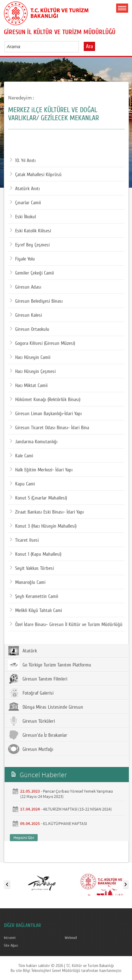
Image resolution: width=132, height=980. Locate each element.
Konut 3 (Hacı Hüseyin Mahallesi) (43, 526)
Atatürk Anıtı (25, 189)
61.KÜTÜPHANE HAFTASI (65, 823)
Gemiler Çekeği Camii (32, 273)
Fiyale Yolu (22, 259)
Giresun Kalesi (26, 315)
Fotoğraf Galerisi (31, 693)
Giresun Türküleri (32, 721)
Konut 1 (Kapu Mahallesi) (36, 554)
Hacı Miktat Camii (29, 386)
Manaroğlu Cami (28, 582)
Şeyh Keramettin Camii (34, 597)
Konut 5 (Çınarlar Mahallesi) (38, 498)
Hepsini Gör (24, 837)
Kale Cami (21, 456)
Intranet (10, 938)
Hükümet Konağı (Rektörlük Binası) (45, 400)
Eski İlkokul (23, 217)
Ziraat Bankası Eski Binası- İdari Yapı (47, 512)
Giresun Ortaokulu (30, 329)
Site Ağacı (11, 946)
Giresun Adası (26, 287)
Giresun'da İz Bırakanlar (38, 735)
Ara (89, 46)
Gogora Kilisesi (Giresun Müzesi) (42, 343)
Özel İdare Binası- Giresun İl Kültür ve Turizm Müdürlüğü (66, 625)
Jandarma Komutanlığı (34, 442)
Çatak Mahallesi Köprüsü (36, 175)
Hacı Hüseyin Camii (30, 357)
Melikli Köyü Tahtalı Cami (36, 611)
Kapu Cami (22, 484)
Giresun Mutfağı (31, 749)
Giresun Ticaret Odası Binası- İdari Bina (49, 428)
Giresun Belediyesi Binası (36, 301)
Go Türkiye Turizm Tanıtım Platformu (50, 665)
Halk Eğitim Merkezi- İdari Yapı (41, 470)
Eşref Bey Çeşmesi (30, 245)
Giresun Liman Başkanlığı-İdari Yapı (46, 414)
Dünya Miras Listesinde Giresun (46, 707)
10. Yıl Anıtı (23, 161)
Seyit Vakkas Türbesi (32, 568)
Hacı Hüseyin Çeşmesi (33, 372)
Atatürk (23, 651)
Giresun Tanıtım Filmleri (38, 679)
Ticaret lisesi (24, 540)
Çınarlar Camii (25, 203)
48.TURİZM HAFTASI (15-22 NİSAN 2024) (77, 809)
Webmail (71, 938)
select (81, 46)
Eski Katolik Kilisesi (30, 231)
